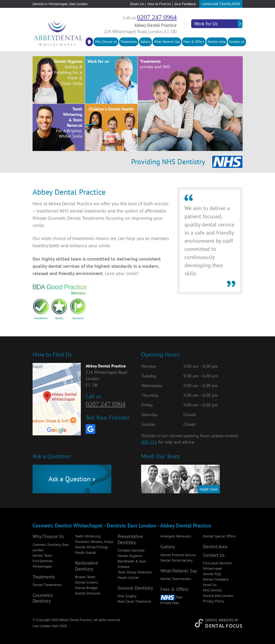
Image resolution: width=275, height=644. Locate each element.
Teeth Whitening (88, 536)
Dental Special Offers (219, 536)
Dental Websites (220, 620)
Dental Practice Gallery (178, 555)
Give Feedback (185, 4)
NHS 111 (149, 442)
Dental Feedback (216, 579)
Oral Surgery (127, 596)
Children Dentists (131, 550)
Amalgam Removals (176, 536)
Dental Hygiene (130, 556)
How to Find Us (159, 4)
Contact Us (237, 42)
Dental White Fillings (92, 547)
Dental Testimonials (176, 579)
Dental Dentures (88, 593)
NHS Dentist (212, 590)
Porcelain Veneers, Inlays (94, 541)
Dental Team (42, 555)
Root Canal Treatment (134, 601)
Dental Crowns (87, 582)
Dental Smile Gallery (177, 560)
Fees (171, 597)
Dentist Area (217, 42)
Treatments (129, 42)
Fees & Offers (194, 42)
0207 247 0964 (157, 17)
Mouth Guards (85, 552)
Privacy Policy (214, 601)
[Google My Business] (90, 429)
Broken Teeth (85, 577)
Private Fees (170, 603)
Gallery (145, 42)
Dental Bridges (86, 588)
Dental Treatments (47, 585)
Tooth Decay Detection (135, 572)
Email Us (137, 4)
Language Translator (221, 4)
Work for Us (206, 24)
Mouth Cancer (128, 577)
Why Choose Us (106, 42)
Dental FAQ (212, 574)
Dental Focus (224, 626)
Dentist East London (218, 596)
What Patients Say (167, 42)
